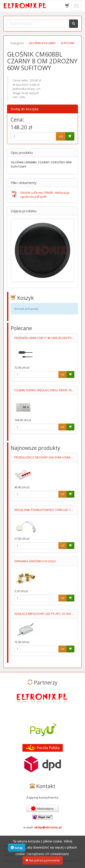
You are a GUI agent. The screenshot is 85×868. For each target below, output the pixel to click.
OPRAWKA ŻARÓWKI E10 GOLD (35, 561)
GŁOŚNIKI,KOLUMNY (42, 43)
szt (61, 136)
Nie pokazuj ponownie (43, 863)
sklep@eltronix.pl (48, 827)
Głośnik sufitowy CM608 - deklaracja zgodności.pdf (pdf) (45, 195)
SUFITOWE (68, 43)
